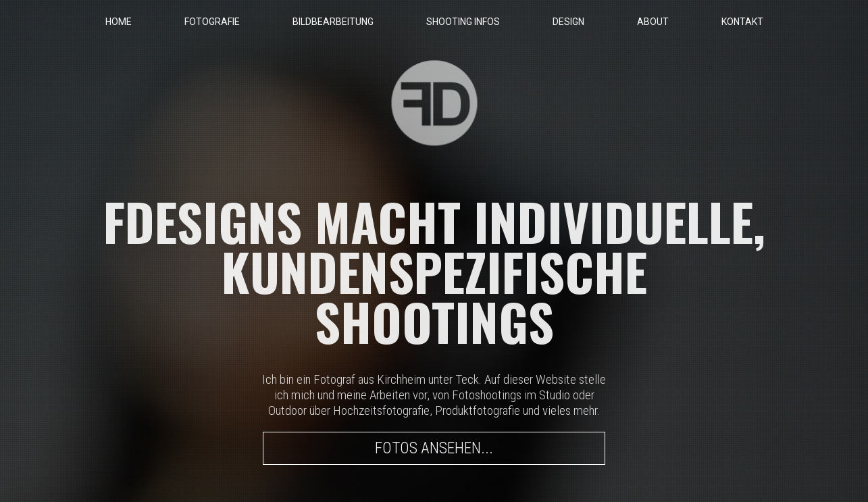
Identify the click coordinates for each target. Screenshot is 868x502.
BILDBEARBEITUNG (333, 22)
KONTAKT (742, 22)
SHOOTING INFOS (463, 22)
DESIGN (568, 22)
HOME (119, 22)
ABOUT (653, 22)
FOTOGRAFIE (212, 22)
